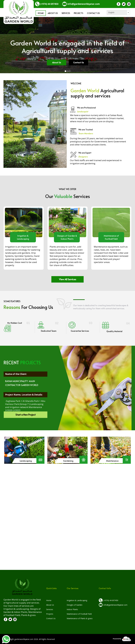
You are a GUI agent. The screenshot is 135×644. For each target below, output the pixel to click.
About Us (50, 605)
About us (53, 13)
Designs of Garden (75, 605)
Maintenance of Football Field (79, 614)
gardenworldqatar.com (24, 639)
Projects (78, 13)
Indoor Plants (72, 609)
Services (66, 13)
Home (41, 13)
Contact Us (93, 13)
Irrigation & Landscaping (77, 600)
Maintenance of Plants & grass (80, 618)
